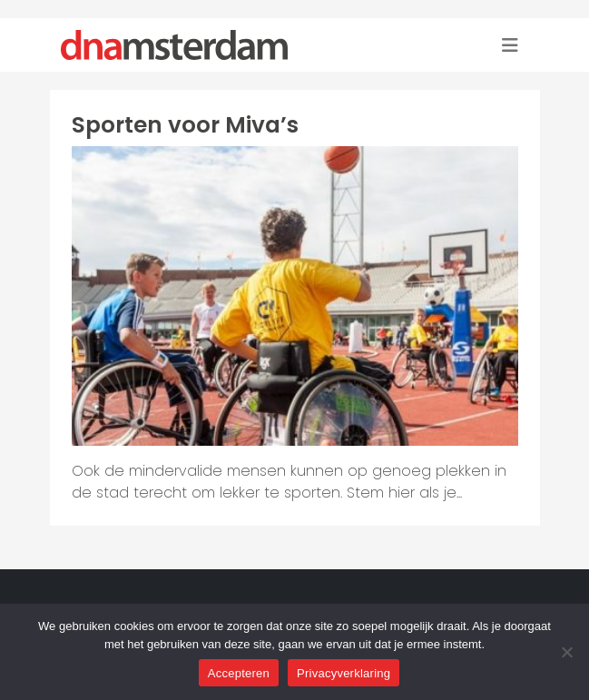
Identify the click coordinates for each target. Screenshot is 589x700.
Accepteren (239, 673)
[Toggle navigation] (510, 45)
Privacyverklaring (344, 673)
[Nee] (566, 652)
